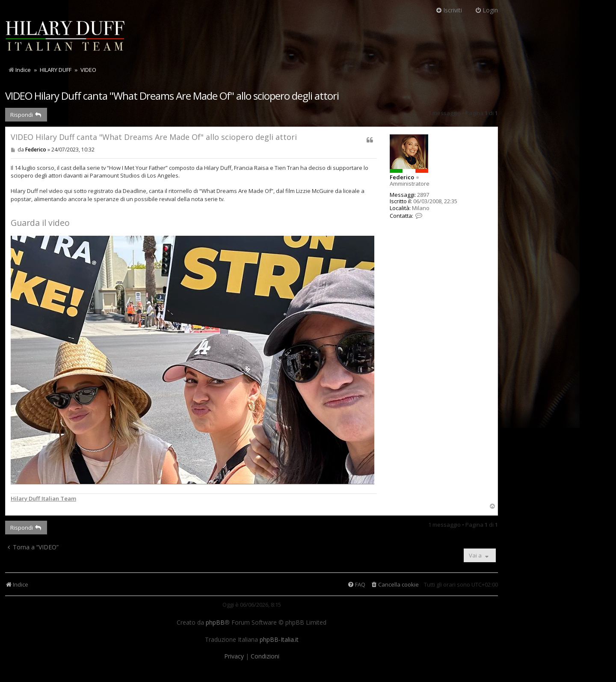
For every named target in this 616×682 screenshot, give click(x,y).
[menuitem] (395, 585)
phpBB (215, 623)
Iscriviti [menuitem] (449, 10)
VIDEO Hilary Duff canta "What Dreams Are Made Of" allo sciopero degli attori (172, 96)
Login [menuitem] (486, 10)
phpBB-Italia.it (279, 640)
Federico (402, 177)
